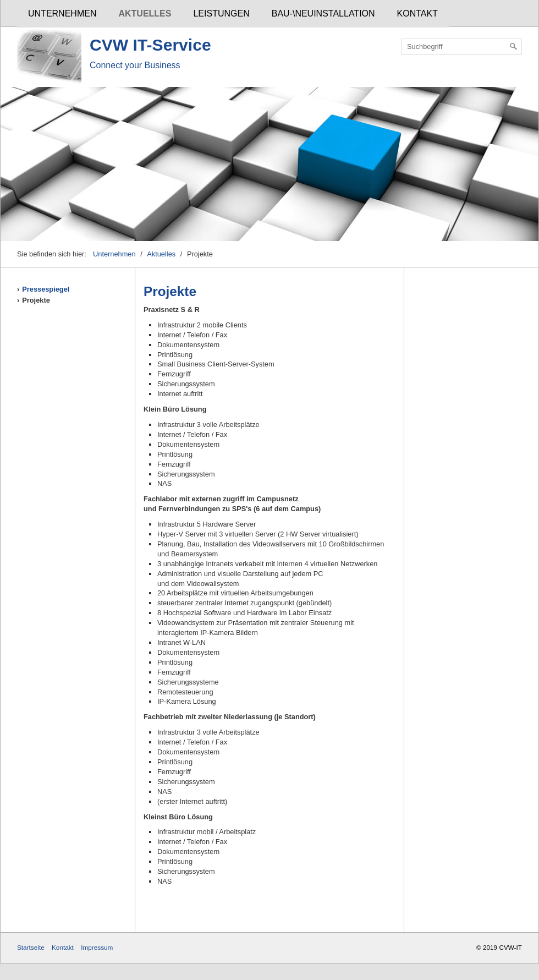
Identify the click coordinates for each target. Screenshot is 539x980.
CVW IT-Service (150, 45)
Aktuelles (145, 13)
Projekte (36, 300)
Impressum (97, 947)
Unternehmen (62, 13)
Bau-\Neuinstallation (323, 13)
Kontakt (417, 13)
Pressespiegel (46, 289)
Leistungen (221, 13)
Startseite (31, 947)
